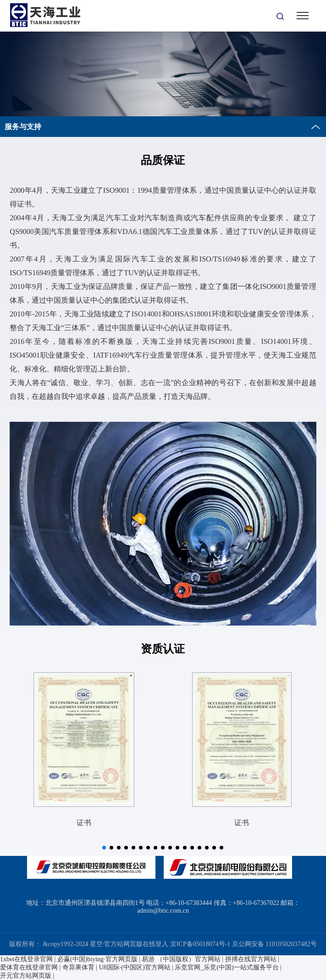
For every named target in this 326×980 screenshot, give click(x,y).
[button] (104, 848)
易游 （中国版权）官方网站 (181, 959)
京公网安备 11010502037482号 (274, 944)
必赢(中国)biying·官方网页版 (97, 959)
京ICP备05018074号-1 (200, 944)
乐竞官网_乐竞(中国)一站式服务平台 (227, 967)
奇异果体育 (78, 967)
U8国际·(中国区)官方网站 (135, 967)
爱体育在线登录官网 (29, 967)
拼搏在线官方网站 (251, 959)
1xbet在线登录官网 (26, 959)
